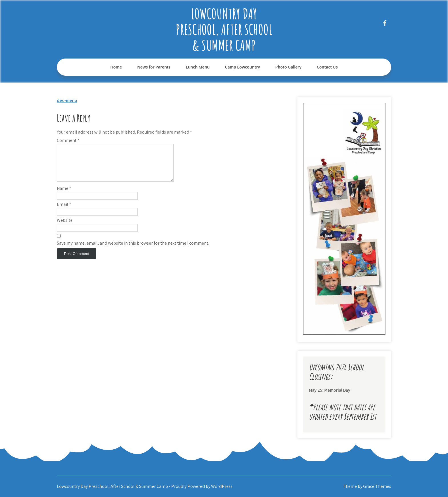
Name (64, 195)
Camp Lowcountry (242, 67)
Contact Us (327, 67)
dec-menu (67, 100)
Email (64, 211)
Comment (68, 140)
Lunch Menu (198, 67)
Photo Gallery (288, 67)
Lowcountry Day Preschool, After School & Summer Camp (224, 29)
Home (116, 67)
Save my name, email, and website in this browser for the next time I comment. (133, 250)
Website (65, 227)
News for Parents (154, 67)
